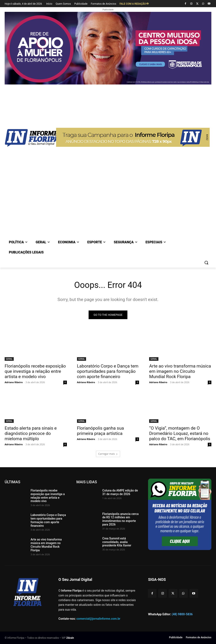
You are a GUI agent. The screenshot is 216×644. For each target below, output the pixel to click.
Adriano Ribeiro (14, 382)
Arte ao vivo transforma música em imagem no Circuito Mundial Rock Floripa (180, 372)
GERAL (9, 359)
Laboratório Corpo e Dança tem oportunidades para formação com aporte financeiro (108, 372)
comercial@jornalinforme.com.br (98, 619)
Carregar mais (108, 454)
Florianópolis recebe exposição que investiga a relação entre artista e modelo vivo (35, 372)
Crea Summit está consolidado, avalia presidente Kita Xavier (117, 542)
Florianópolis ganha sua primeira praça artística (101, 431)
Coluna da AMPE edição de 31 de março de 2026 (120, 492)
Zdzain (70, 638)
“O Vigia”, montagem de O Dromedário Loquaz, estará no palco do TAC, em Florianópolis (180, 434)
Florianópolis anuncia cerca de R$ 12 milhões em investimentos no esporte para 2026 (120, 519)
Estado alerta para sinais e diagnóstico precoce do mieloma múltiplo (31, 434)
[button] (206, 263)
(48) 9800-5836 (182, 614)
